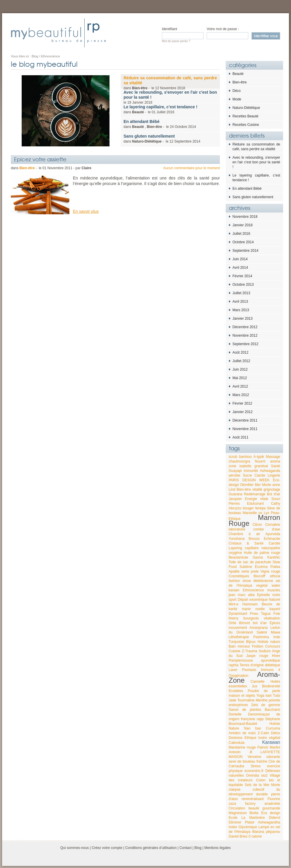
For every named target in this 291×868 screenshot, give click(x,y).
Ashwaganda (270, 471)
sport (233, 600)
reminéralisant (253, 799)
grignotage (272, 489)
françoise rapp (252, 719)
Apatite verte (239, 571)
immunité (251, 471)
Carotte (274, 543)
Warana (258, 832)
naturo (275, 642)
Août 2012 (240, 352)
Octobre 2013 (243, 285)
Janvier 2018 (243, 225)
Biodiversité (271, 686)
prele (255, 571)
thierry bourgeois (244, 618)
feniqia (260, 508)
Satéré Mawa (268, 632)
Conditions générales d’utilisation (151, 848)
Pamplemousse (241, 660)
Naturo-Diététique (246, 108)
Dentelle (235, 714)
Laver (233, 670)
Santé (276, 466)
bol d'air (260, 623)
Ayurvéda (273, 534)
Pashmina (261, 637)
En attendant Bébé (247, 189)
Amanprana (259, 628)
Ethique (250, 738)
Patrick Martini (269, 747)
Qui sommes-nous (75, 848)
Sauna (258, 557)
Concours (273, 646)
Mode (237, 99)
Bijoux (251, 642)
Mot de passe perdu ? (176, 41)
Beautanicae (238, 557)
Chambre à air (244, 534)
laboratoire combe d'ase (254, 529)
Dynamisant (238, 614)
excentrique (259, 600)
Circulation (237, 808)
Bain (232, 646)
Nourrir (260, 461)
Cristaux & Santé (246, 543)
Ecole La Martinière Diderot (254, 818)
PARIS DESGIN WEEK (249, 480)
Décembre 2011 (245, 420)
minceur (244, 646)
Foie (277, 614)
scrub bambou (240, 457)
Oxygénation (238, 676)
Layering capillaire (244, 548)
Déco (237, 91)
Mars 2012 (241, 395)
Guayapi (235, 471)
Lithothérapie (239, 637)
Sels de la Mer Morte (262, 785)
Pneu (254, 614)
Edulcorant (255, 504)
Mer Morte (263, 485)
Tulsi (277, 696)
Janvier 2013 (243, 319)
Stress (256, 766)
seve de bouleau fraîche (248, 761)
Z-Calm (263, 733)
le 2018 (170, 97)
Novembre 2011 (245, 429)
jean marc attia (242, 595)
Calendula (237, 743)
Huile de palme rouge (262, 553)
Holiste (263, 642)
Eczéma (261, 567)
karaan (234, 590)
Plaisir (250, 822)
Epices (275, 623)
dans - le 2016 (160, 109)
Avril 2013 (240, 302)
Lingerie (274, 475)
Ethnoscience (253, 590)
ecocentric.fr (254, 771)
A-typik (259, 457)
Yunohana (237, 539)
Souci (276, 499)
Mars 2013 (241, 310)
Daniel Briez (238, 836)
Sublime (246, 567)
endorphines (238, 705)
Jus (255, 686)
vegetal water (268, 585)
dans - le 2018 (170, 83)
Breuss (254, 539)
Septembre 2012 (245, 344)
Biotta (254, 813)
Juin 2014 (240, 259)
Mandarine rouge (242, 747)
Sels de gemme (266, 705)
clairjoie (235, 790)
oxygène (235, 553)
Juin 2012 (240, 369)
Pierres (234, 504)
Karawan (271, 742)
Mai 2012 (240, 378)
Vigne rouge (270, 571)
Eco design (271, 813)
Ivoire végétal (269, 738)
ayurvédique (271, 660)
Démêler (247, 485)
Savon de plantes (245, 710)
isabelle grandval (254, 466)
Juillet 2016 (241, 234)
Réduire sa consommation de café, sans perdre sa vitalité (256, 147)
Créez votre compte (107, 848)
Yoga (260, 696)
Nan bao (252, 728)
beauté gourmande (264, 808)
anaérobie (272, 804)
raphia (233, 665)
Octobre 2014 (243, 242)
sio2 (264, 775)
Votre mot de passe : (223, 29)
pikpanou (273, 832)
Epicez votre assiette (40, 159)
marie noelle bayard (261, 609)
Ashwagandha (269, 822)
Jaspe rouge (257, 656)
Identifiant (170, 29)
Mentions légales (218, 848)
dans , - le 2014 (160, 124)
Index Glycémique (243, 827)
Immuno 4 (271, 670)
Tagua (266, 614)
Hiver (276, 656)
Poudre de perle (264, 691)
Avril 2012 (240, 386)
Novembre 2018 (245, 217)
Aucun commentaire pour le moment (192, 168)
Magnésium (238, 813)
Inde (277, 637)
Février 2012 (242, 403)
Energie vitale (257, 499)
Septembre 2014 (245, 251)
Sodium (265, 651)
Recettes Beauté (245, 116)
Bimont (245, 623)
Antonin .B (240, 752)
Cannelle (257, 682)
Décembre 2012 (245, 327)
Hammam (250, 604)
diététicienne (263, 581)
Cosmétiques (239, 576)
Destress (236, 738)
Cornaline (273, 525)
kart (269, 696)
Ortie (232, 623)
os (260, 513)
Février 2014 (242, 276)
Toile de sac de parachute (250, 562)
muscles (274, 590)
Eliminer (235, 822)
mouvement (238, 628)
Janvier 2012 (243, 412)
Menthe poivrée (268, 700)
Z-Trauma (249, 651)
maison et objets (242, 696)
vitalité (257, 489)
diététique (273, 665)
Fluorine (274, 799)
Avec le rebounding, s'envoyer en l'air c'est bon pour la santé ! (256, 162)
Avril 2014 (240, 268)
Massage (273, 457)
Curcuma (273, 728)
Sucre (247, 475)
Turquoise (236, 642)
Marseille (250, 513)
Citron (257, 525)
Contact (185, 848)
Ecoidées (236, 691)
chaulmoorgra (239, 461)
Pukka (275, 567)
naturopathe (271, 548)
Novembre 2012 (245, 335)
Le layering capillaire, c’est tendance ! (256, 178)
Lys (266, 513)
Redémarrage (255, 494)
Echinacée (272, 539)
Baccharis (272, 710)
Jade (232, 700)
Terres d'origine (251, 665)
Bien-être (240, 82)
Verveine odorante (264, 757)
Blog (198, 848)
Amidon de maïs (242, 733)
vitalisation (272, 618)
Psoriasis (249, 670)
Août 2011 (240, 437)
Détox (276, 733)
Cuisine (234, 651)
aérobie (234, 475)
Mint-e (233, 604)
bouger (248, 508)
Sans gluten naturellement (253, 197)
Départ (243, 600)
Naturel (274, 600)
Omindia (253, 775)
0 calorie (255, 836)
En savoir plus (86, 211)
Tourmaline (246, 700)
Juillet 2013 (241, 293)
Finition (258, 646)
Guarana (236, 494)
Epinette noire (269, 595)
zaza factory (242, 804)
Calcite (260, 475)
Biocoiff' (260, 576)
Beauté (238, 74)
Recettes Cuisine (246, 125)
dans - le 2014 (162, 139)
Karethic (274, 557)
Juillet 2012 (241, 361)
